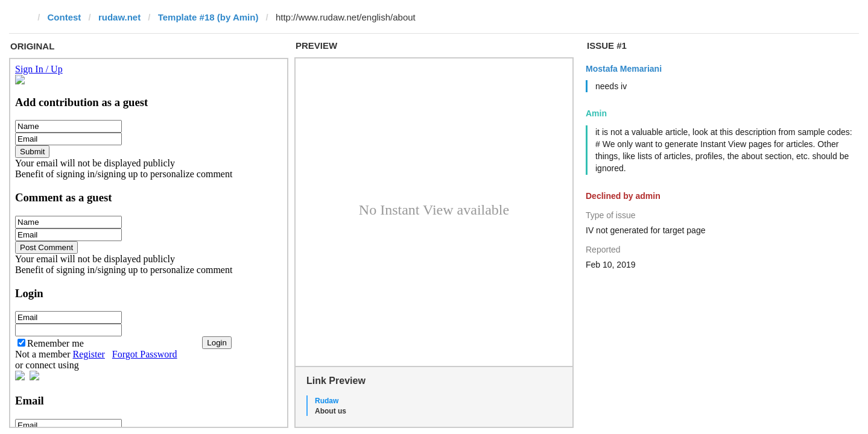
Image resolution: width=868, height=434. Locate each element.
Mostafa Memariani (624, 69)
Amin (596, 113)
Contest (65, 17)
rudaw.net (119, 17)
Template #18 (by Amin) (208, 17)
